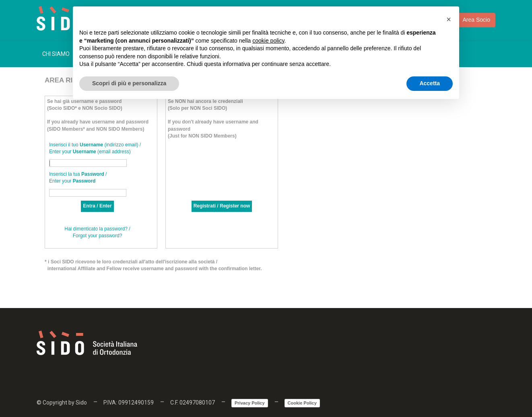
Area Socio (470, 20)
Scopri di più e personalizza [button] (129, 83)
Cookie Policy (302, 403)
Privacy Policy (250, 403)
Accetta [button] (430, 83)
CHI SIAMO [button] (59, 54)
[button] (449, 19)
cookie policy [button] (268, 41)
